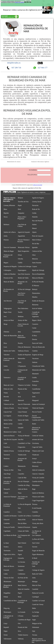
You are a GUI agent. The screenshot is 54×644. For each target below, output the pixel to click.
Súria (20, 362)
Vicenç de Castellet (38, 478)
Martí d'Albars (37, 240)
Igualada (35, 247)
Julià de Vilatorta (38, 520)
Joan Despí (7, 474)
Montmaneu (7, 582)
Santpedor (21, 213)
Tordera (6, 547)
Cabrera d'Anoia (9, 408)
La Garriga (36, 612)
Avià (19, 397)
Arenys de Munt (9, 320)
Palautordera (36, 293)
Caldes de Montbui (10, 274)
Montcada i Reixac (24, 247)
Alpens (34, 232)
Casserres (35, 324)
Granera (35, 432)
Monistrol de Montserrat (36, 428)
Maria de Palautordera (21, 336)
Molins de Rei (8, 424)
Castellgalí (36, 597)
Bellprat (20, 198)
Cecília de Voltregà (24, 451)
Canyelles (21, 474)
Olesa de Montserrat (24, 347)
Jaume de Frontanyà (38, 404)
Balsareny (35, 305)
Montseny (35, 466)
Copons (35, 266)
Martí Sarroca (22, 585)
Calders (6, 466)
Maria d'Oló (22, 520)
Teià (19, 508)
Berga (6, 324)
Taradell (20, 551)
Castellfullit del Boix (10, 601)
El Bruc (35, 336)
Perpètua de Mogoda (10, 266)
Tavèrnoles (7, 551)
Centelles (35, 512)
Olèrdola (6, 332)
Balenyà (35, 289)
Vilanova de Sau (9, 404)
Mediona (21, 316)
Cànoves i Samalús (38, 474)
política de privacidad (38, 185)
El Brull (35, 558)
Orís (19, 623)
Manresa (6, 428)
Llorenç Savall (37, 202)
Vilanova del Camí (38, 451)
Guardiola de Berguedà (22, 378)
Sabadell (21, 428)
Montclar (35, 259)
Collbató (6, 400)
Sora (5, 316)
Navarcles (35, 205)
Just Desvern (8, 301)
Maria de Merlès (9, 282)
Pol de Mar (36, 244)
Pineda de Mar (22, 389)
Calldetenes (22, 574)
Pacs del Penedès (38, 221)
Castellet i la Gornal (38, 601)
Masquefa (7, 489)
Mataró (34, 228)
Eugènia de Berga (38, 355)
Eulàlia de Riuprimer (24, 355)
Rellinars (6, 224)
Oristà (6, 635)
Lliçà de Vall (8, 412)
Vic (19, 393)
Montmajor (21, 582)
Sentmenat (21, 566)
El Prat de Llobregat (24, 289)
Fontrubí (6, 570)
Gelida (34, 213)
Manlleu (35, 297)
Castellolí (35, 589)
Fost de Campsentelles (36, 417)
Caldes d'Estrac (37, 462)
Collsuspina (7, 270)
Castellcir (7, 512)
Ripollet (6, 213)
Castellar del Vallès (38, 420)
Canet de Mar (22, 478)
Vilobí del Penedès (38, 408)
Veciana (35, 635)
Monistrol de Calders (10, 432)
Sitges (6, 631)
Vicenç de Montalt (24, 436)
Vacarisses (35, 358)
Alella (5, 236)
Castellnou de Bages (24, 620)
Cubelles (35, 351)
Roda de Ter (36, 209)
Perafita (20, 343)
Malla (34, 608)
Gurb (19, 432)
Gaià (34, 566)
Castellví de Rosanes (10, 516)
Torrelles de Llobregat (36, 563)
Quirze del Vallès (23, 420)
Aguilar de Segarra (38, 198)
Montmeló (35, 374)
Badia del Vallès (37, 574)
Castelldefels (36, 332)
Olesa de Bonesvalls (38, 347)
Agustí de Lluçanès (24, 232)
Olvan (20, 255)
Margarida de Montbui (8, 586)
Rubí (19, 209)
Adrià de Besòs (23, 489)
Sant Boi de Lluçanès (10, 439)
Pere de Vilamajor (24, 481)
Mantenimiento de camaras (14, 162)
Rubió (34, 424)
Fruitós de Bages (23, 416)
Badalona (7, 459)
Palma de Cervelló (38, 593)
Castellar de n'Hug (24, 485)
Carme (34, 328)
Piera (5, 343)
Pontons (6, 240)
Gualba (34, 377)
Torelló (20, 312)
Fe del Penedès (37, 508)
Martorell (21, 400)
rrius (19, 608)
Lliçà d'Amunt (22, 412)
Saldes (6, 366)
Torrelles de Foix (23, 202)
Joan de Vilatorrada (24, 404)
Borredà (6, 397)
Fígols (20, 554)
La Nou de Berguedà (24, 504)
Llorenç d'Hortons (9, 205)
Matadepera (36, 485)
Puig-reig (7, 608)
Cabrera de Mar (37, 251)
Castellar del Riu (37, 481)
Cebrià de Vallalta (38, 436)
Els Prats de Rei (23, 578)
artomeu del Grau (38, 439)
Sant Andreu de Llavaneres (23, 498)
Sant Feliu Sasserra (24, 274)
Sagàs (34, 620)
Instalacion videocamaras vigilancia (40, 162)
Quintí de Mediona (38, 493)
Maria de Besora (9, 566)
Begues (6, 263)
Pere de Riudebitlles (38, 274)
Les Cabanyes (37, 535)
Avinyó (34, 459)
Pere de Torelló (37, 412)
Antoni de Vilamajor (10, 497)
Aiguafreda (21, 236)
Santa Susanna (37, 263)
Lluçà (5, 623)
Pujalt (20, 205)
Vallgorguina (8, 308)
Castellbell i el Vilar (24, 443)
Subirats (35, 362)
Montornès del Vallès (39, 370)
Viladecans (36, 455)
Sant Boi (21, 439)
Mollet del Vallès (23, 278)
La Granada (22, 612)
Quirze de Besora (9, 436)
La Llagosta (7, 416)
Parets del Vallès (37, 343)
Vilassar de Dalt (9, 578)
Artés (34, 397)
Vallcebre (7, 355)
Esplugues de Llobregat (8, 559)
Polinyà (35, 385)
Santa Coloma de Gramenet (9, 359)
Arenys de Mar (22, 320)
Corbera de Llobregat (25, 266)
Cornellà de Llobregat (36, 313)
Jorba (34, 578)
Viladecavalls (22, 455)
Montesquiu (7, 612)
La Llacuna (21, 562)
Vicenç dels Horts (38, 523)
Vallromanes (7, 639)
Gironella (21, 558)
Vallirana (21, 639)
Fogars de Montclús (38, 551)
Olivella (20, 259)
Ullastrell (7, 520)
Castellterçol (36, 516)
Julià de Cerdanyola (38, 470)
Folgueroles (22, 447)
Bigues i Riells (37, 320)
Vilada (6, 393)
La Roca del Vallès (38, 539)
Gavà (5, 347)
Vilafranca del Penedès (8, 256)
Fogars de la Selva (9, 554)
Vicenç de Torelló (9, 527)
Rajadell (6, 627)
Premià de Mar (8, 278)
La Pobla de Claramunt (7, 505)
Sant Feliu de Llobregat (22, 302)
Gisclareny (36, 443)
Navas (6, 217)
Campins (21, 570)
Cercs (20, 512)
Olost (34, 255)
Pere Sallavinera (23, 308)
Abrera (20, 547)
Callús (6, 574)
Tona (19, 470)
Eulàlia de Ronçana (38, 301)
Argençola (35, 616)
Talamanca (7, 377)
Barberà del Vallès (9, 351)
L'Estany (21, 616)
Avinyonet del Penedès (22, 459)
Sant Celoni (36, 543)
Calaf (5, 443)
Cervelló (6, 370)
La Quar (6, 543)
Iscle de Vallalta (37, 308)
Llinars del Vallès (23, 531)
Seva (19, 631)
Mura (5, 209)
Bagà (34, 489)
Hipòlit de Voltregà (38, 270)
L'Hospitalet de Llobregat (8, 617)
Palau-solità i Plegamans (22, 218)
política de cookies (19, 2)
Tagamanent (36, 393)
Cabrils (6, 493)
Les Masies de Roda (10, 535)
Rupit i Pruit (8, 312)
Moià (20, 597)
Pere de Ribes (22, 523)
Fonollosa (7, 447)
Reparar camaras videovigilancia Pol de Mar (39, 640)
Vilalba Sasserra (23, 635)
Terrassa (35, 504)
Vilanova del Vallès (38, 497)
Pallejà (6, 597)
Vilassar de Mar (9, 470)
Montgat (35, 582)
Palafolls (35, 217)
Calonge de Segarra (38, 570)
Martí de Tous (37, 585)
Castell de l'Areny (38, 604)
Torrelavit (7, 455)
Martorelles (22, 358)
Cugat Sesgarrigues (38, 500)
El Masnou (36, 286)
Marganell (35, 400)
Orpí (34, 631)
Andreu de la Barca (10, 232)
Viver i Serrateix (23, 408)
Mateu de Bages (9, 251)
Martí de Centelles (24, 589)
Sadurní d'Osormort (24, 527)
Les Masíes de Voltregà (36, 532)
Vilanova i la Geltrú (24, 385)
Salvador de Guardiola (7, 482)
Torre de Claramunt (10, 247)
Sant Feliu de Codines (22, 225)
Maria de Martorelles (10, 336)
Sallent (34, 224)
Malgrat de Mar (37, 623)
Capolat (35, 527)
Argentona (35, 316)
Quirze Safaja (8, 420)
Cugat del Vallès (37, 447)
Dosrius (35, 339)
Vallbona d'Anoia (23, 351)
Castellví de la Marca (25, 516)
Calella (20, 424)
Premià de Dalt (23, 627)
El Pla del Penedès (38, 282)
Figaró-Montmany (38, 554)
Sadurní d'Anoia (9, 451)
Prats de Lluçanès (38, 236)
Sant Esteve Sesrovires (21, 294)
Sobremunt (36, 627)
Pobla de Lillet (8, 389)
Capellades (7, 531)
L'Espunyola (22, 366)
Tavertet (35, 547)
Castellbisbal (36, 389)
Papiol (20, 593)
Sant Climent (22, 543)
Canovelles (7, 478)
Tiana (20, 493)
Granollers (35, 381)
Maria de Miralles (38, 278)
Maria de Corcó (9, 385)
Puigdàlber (7, 593)
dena (19, 332)
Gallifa (20, 263)
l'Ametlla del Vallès (38, 366)
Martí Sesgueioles (23, 251)
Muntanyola (22, 466)
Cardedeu (7, 523)
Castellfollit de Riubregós (22, 601)
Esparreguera (22, 270)
